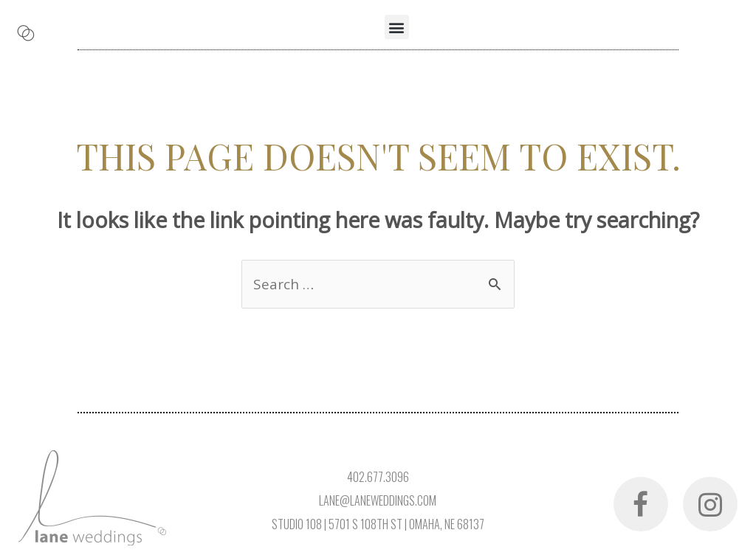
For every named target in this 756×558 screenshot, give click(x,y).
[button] (397, 27)
